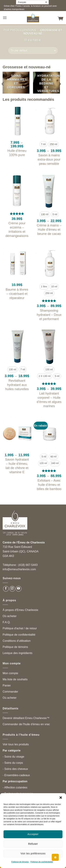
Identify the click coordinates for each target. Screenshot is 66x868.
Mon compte (10, 673)
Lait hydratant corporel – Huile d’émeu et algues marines (49, 400)
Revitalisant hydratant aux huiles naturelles (17, 385)
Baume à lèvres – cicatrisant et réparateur (17, 294)
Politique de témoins (20, 862)
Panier (7, 685)
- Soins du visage (13, 757)
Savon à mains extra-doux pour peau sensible (49, 159)
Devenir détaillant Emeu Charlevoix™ (26, 718)
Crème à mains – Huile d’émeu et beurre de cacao (49, 229)
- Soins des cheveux (15, 769)
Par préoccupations (20, 30)
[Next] (60, 84)
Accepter (33, 834)
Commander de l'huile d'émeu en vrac (26, 724)
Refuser (33, 844)
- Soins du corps (13, 763)
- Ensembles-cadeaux (16, 775)
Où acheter (10, 616)
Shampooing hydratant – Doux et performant (49, 315)
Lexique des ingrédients (18, 653)
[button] (61, 798)
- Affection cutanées (15, 787)
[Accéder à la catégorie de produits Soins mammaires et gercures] (16, 83)
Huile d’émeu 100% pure (17, 153)
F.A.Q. (7, 622)
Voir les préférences (33, 853)
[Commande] (33, 50)
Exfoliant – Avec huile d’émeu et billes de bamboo (49, 485)
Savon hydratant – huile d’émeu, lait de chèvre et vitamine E (17, 466)
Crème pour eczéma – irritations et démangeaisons (17, 229)
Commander (10, 692)
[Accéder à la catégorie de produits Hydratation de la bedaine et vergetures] (46, 83)
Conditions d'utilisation (17, 641)
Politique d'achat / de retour (20, 628)
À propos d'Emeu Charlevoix (20, 610)
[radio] (43, 144)
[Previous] (3, 84)
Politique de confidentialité (42, 862)
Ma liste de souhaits (15, 679)
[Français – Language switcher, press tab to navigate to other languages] (32, 2)
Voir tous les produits (16, 744)
